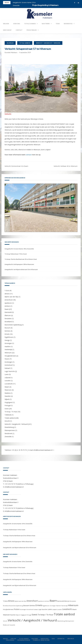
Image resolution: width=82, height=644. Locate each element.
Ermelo (7, 334)
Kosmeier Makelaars (11, 52)
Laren (7, 374)
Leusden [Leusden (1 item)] (59, 609)
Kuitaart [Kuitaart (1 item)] (36, 609)
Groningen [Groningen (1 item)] (53, 606)
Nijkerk (7, 399)
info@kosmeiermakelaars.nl (43, 450)
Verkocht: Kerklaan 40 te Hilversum (66, 166)
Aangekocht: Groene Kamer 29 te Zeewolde (19, 249)
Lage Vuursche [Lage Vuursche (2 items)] (43, 609)
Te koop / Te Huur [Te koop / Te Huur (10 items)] (46, 615)
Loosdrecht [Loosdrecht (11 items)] (67, 609)
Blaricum (8, 315)
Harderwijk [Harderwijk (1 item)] (64, 606)
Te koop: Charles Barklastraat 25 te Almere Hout (21, 259)
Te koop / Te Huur (11, 412)
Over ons (17, 24)
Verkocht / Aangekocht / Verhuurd (48, 43)
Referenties (68, 24)
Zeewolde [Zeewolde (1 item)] (12, 625)
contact (29, 155)
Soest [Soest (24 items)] (35, 615)
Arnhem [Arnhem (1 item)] (47, 601)
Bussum (7, 328)
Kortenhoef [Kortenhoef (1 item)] (30, 609)
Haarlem (8, 346)
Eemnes (7, 331)
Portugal (8, 405)
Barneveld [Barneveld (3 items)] (61, 601)
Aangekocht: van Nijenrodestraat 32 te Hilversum (21, 269)
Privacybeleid (32, 30)
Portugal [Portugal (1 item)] (29, 615)
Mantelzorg (45, 639)
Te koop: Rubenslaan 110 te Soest (16, 254)
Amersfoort (9, 300)
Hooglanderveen (10, 356)
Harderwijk (8, 350)
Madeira (7, 393)
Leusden (8, 381)
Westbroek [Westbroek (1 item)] (6, 625)
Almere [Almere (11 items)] (11, 601)
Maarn (7, 387)
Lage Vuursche (10, 371)
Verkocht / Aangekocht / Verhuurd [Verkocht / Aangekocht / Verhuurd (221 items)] (32, 620)
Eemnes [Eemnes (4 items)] (32, 606)
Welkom (6, 24)
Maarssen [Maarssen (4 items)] (6, 615)
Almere (7, 294)
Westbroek (8, 433)
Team (58, 24)
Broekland (8, 322)
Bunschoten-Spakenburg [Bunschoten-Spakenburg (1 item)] (16, 606)
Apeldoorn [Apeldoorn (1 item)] (41, 601)
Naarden (8, 396)
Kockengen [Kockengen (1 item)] (23, 609)
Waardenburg (9, 427)
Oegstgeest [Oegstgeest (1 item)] (23, 615)
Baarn (7, 309)
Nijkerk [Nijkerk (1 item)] (18, 615)
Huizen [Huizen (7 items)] (17, 609)
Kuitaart (7, 368)
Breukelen (8, 319)
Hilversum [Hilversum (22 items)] (73, 605)
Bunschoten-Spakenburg (13, 325)
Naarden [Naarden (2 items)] (13, 615)
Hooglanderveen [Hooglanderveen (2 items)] (8, 609)
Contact (19, 30)
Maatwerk (46, 24)
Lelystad (7, 378)
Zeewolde (8, 437)
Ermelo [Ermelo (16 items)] (39, 605)
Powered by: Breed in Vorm (41, 640)
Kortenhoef (9, 365)
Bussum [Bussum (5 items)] (26, 605)
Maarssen (8, 390)
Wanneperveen (10, 430)
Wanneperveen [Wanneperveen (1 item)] (70, 621)
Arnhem (7, 306)
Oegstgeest (9, 402)
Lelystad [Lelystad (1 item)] (54, 609)
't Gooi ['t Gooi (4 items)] (5, 601)
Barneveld (8, 312)
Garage (7, 340)
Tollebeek (8, 415)
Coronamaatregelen (24, 640)
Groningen (8, 343)
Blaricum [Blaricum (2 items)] (67, 601)
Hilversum (10, 43)
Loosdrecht (9, 384)
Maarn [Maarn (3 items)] (75, 609)
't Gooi (7, 291)
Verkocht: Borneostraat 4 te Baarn (16, 166)
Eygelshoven (9, 337)
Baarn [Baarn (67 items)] (53, 601)
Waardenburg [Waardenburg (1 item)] (61, 621)
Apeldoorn (8, 303)
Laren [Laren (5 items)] (50, 609)
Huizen (7, 359)
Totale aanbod (30, 24)
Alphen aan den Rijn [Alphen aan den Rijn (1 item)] (20, 601)
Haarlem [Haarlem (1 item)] (59, 606)
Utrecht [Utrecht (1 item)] (5, 621)
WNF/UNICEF (7, 30)
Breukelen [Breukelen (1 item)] (73, 601)
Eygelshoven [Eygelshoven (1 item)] (46, 606)
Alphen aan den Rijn (11, 297)
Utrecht (7, 421)
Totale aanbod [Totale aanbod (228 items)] (64, 614)
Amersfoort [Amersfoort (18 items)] (32, 601)
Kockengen (8, 362)
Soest (7, 409)
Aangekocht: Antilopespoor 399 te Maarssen (19, 264)
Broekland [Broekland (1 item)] (6, 606)
